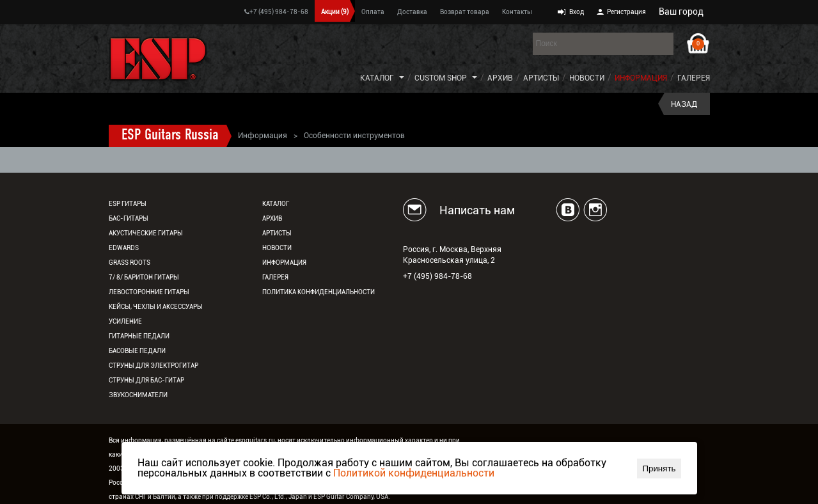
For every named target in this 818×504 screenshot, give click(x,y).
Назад (684, 104)
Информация (641, 78)
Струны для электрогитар (153, 366)
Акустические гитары (146, 233)
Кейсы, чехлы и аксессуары (156, 307)
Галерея (694, 78)
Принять (659, 469)
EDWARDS (124, 248)
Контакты (517, 12)
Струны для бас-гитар (146, 380)
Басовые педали (137, 351)
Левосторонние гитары (149, 292)
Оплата (373, 12)
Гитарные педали (139, 336)
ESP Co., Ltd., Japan (278, 497)
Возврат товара (465, 12)
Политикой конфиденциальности (414, 473)
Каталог (377, 78)
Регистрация (626, 12)
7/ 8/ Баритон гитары (144, 277)
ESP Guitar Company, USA (351, 497)
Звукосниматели (138, 395)
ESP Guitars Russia (170, 136)
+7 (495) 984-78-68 (276, 12)
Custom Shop (441, 78)
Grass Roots (130, 263)
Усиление (125, 321)
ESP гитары (128, 204)
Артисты (541, 78)
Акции (335, 12)
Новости (587, 78)
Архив (500, 78)
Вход (577, 12)
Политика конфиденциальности (319, 292)
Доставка (412, 12)
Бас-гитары (129, 218)
